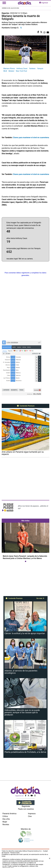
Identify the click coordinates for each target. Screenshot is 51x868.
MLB (5, 71)
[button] (5, 543)
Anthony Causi (22, 68)
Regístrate (26, 806)
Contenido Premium (25, 406)
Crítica (5, 816)
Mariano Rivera (9, 68)
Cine (30, 816)
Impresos (32, 814)
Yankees (32, 68)
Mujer (5, 822)
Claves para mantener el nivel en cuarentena (31, 137)
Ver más (40, 598)
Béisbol (11, 71)
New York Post (21, 71)
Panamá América (9, 814)
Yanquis (40, 68)
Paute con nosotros (26, 809)
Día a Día (6, 819)
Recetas (6, 824)
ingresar (44, 3)
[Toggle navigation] (4, 3)
